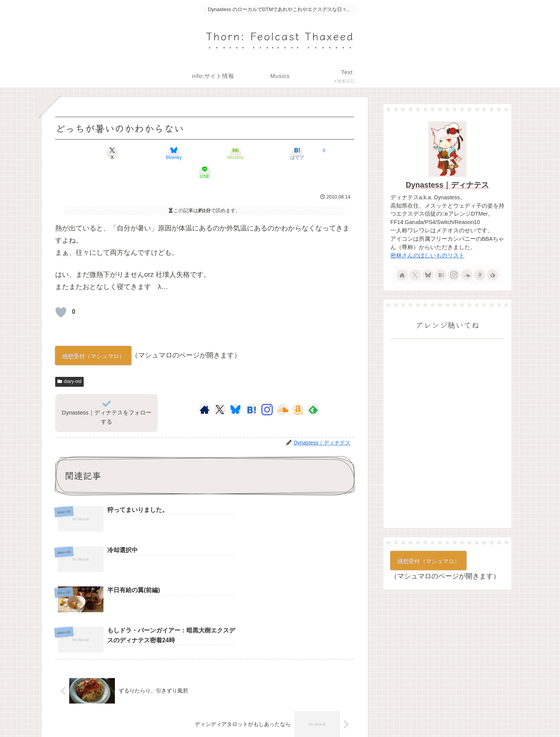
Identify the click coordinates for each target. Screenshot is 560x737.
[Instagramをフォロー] (267, 391)
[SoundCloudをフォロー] (283, 391)
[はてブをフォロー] (251, 391)
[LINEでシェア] (305, 153)
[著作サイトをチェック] (205, 391)
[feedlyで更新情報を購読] (313, 391)
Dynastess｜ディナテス (448, 185)
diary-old (69, 362)
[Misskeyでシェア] (205, 153)
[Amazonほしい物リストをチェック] (298, 391)
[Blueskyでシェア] (154, 153)
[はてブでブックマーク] (255, 153)
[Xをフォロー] (220, 391)
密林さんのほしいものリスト (427, 256)
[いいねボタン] (61, 293)
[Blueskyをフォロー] (235, 391)
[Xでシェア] (104, 153)
